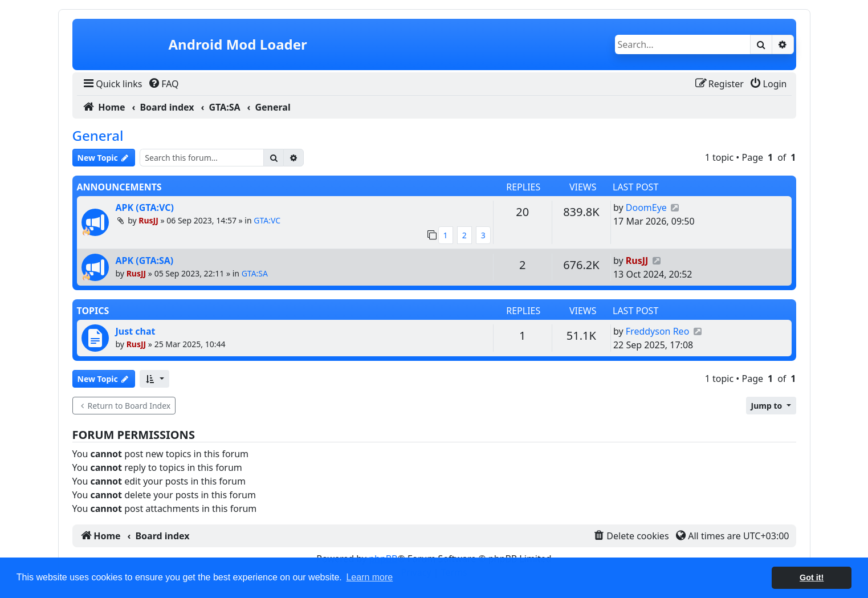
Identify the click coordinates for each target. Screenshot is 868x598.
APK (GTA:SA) (145, 261)
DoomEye (646, 208)
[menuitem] (112, 84)
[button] (154, 379)
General (98, 135)
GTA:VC (267, 220)
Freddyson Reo (658, 331)
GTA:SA (255, 273)
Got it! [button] (812, 577)
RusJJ (148, 220)
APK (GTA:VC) (145, 208)
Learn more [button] (369, 577)
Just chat (136, 331)
